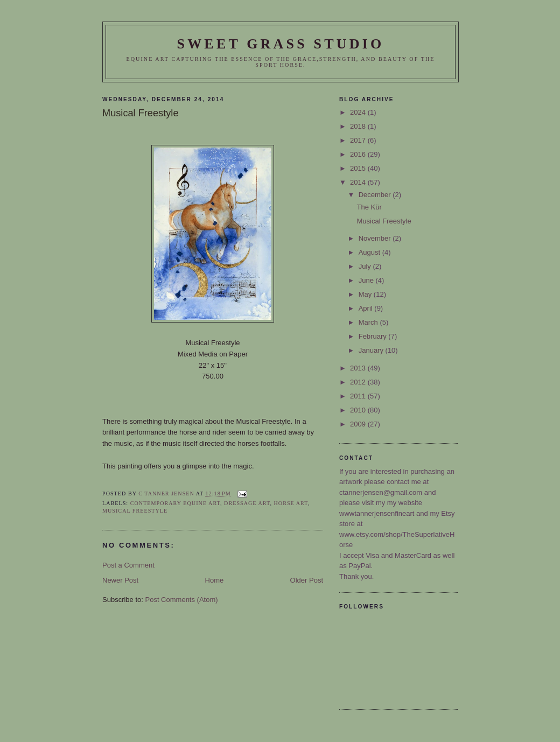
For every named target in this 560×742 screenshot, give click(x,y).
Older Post (307, 580)
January (372, 350)
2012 (359, 382)
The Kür (369, 207)
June (367, 280)
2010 (359, 410)
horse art (291, 503)
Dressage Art (247, 503)
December (376, 195)
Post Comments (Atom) (182, 600)
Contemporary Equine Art (175, 503)
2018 (359, 126)
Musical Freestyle (135, 511)
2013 (359, 368)
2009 (359, 424)
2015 (359, 168)
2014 (359, 182)
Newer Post (120, 580)
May (366, 294)
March (369, 322)
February (374, 336)
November (376, 238)
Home (215, 580)
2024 (359, 112)
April (367, 308)
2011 (359, 396)
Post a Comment (128, 565)
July (366, 266)
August (370, 252)
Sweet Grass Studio (280, 44)
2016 (359, 154)
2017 (359, 140)
